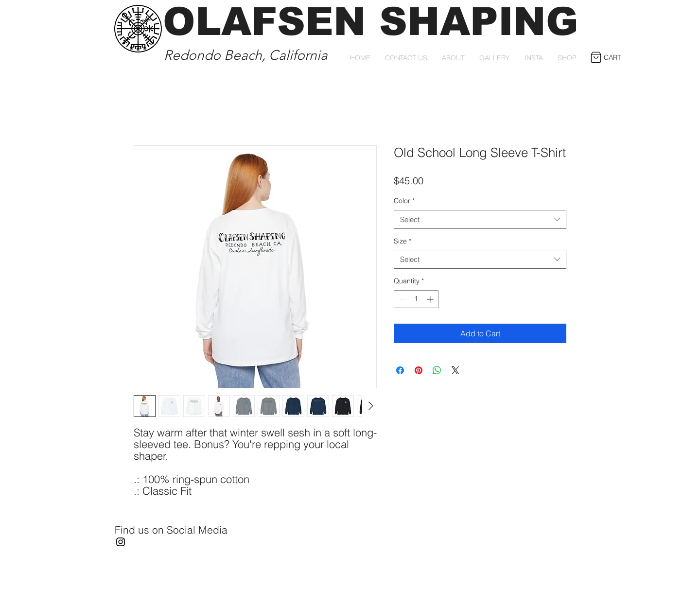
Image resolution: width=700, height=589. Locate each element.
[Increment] (431, 299)
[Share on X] (455, 370)
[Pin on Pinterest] (419, 370)
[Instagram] (121, 542)
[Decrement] (401, 299)
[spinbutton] (416, 299)
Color (404, 201)
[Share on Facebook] (400, 370)
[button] (603, 57)
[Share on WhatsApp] (437, 370)
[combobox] (480, 219)
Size (402, 241)
